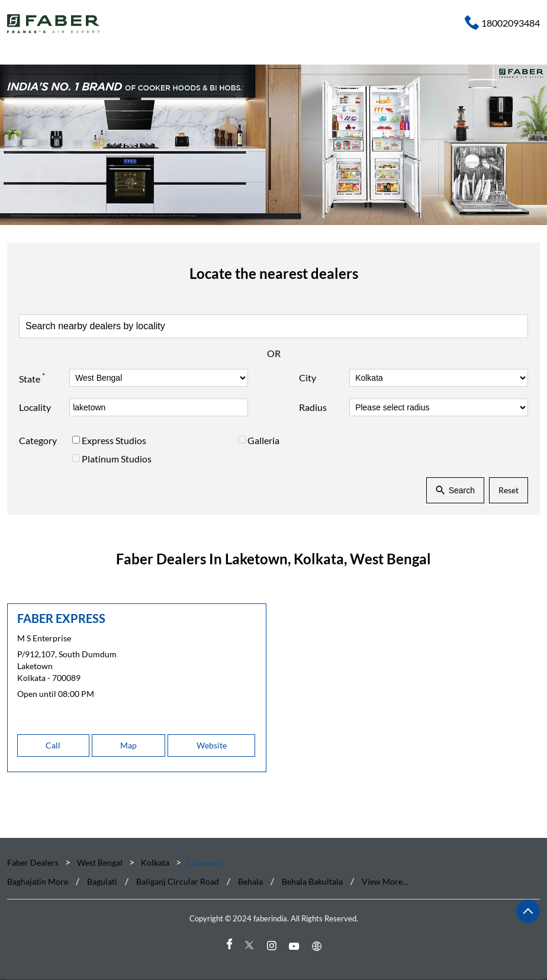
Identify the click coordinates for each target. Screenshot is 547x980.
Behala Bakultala (312, 882)
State (32, 377)
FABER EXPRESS (61, 618)
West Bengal (100, 862)
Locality (35, 407)
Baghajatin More (38, 882)
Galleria (263, 440)
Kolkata (155, 862)
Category (38, 440)
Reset (509, 490)
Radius (313, 407)
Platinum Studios (117, 458)
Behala (250, 882)
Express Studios (114, 440)
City (308, 377)
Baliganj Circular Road (178, 882)
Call (53, 745)
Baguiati (102, 882)
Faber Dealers (34, 862)
